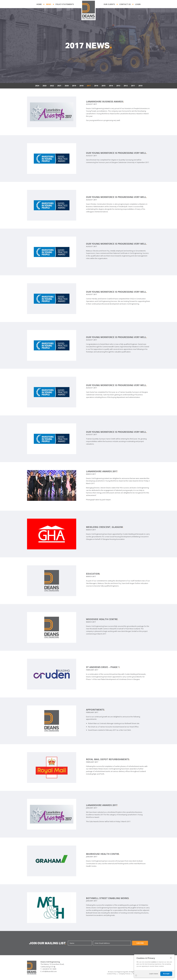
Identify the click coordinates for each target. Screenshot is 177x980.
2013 (118, 86)
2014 (111, 86)
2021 (59, 86)
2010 (140, 86)
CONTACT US (125, 4)
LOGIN (138, 4)
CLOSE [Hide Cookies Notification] (171, 958)
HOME (39, 4)
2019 (74, 86)
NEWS (49, 4)
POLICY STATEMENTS (65, 4)
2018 (81, 86)
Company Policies (125, 974)
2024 (37, 86)
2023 (44, 86)
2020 (67, 86)
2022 (52, 86)
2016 (96, 86)
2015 (103, 86)
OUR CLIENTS (109, 4)
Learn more (154, 974)
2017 (89, 86)
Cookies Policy (112, 974)
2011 (133, 86)
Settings (136, 975)
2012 (126, 86)
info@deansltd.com (49, 971)
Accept (166, 974)
